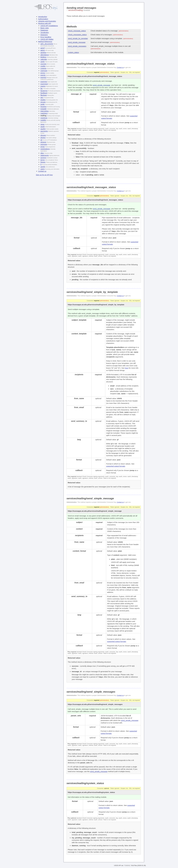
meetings (44, 118)
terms (43, 160)
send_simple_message (77, 42)
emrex (43, 73)
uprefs (43, 167)
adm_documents (47, 44)
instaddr (43, 109)
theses (43, 162)
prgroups (44, 144)
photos (43, 138)
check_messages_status (77, 35)
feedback (44, 93)
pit (41, 140)
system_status (73, 52)
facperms (44, 91)
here (127, 368)
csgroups (44, 71)
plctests (43, 142)
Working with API (45, 23)
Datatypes (44, 30)
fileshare (44, 95)
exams (43, 86)
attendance (45, 55)
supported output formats (116, 466)
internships (45, 111)
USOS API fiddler (47, 39)
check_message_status (77, 31)
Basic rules (45, 28)
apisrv (43, 50)
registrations (45, 149)
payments (44, 131)
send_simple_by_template (78, 38)
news (42, 124)
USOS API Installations (49, 26)
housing (43, 107)
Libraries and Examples (47, 21)
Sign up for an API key (44, 175)
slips (42, 153)
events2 (43, 77)
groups (43, 102)
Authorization (43, 19)
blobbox (43, 57)
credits (43, 66)
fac (42, 88)
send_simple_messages (77, 46)
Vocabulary (45, 32)
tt (41, 164)
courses (43, 64)
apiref (43, 48)
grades (43, 100)
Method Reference (45, 42)
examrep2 (44, 84)
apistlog (43, 52)
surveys (43, 158)
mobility (43, 120)
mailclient (44, 113)
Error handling (46, 37)
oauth (43, 127)
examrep (44, 82)
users (43, 169)
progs (43, 147)
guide (43, 104)
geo (42, 97)
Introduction (43, 17)
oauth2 (43, 129)
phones (43, 135)
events (43, 75)
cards (43, 62)
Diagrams (44, 35)
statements (45, 155)
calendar (44, 59)
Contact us (42, 171)
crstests (43, 68)
